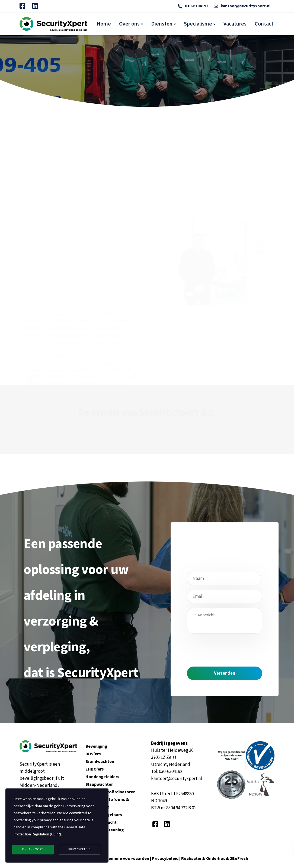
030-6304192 (171, 772)
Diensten (162, 24)
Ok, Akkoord (33, 849)
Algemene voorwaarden (126, 858)
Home (104, 24)
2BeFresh (239, 858)
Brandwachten (100, 762)
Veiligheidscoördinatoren (111, 792)
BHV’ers (93, 754)
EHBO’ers (95, 769)
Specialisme (198, 24)
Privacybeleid (166, 858)
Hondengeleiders (102, 777)
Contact (264, 24)
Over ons (129, 24)
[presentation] (228, 649)
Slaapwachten (100, 784)
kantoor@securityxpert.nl (177, 779)
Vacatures (235, 24)
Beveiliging (96, 746)
